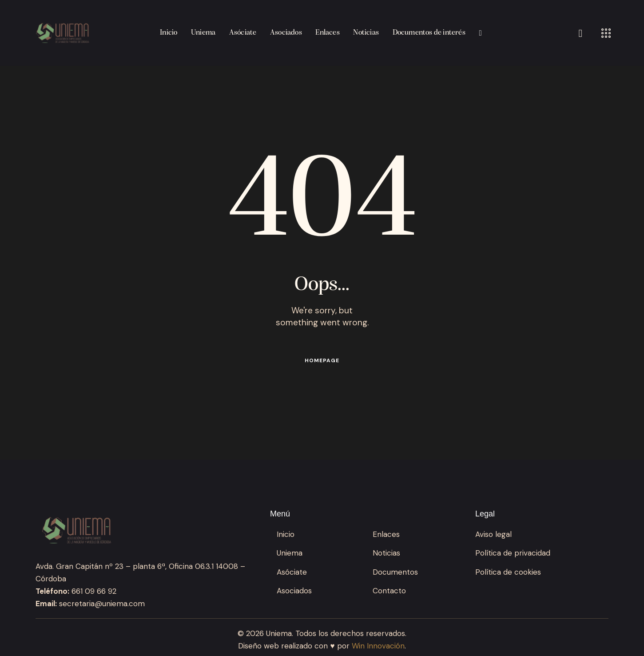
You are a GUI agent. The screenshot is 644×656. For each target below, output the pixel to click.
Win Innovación (378, 646)
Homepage (322, 360)
